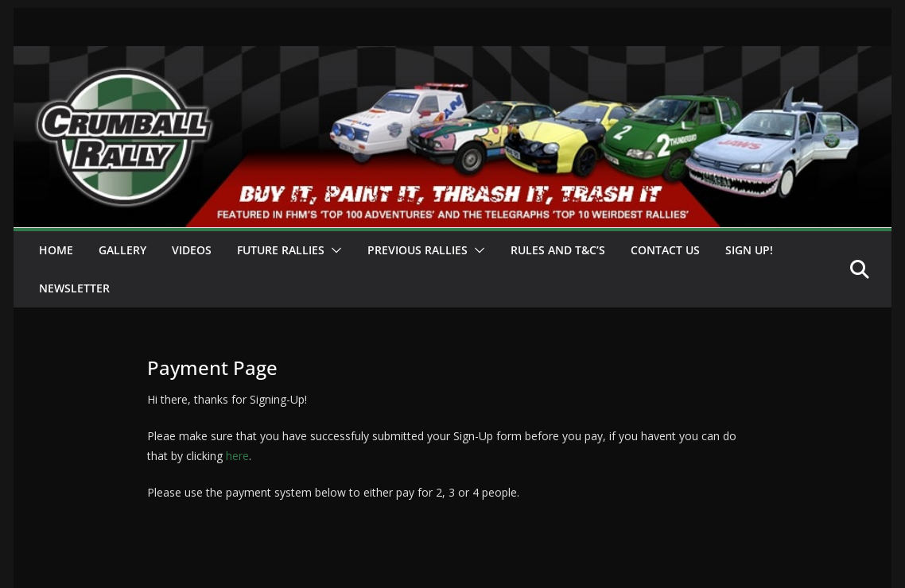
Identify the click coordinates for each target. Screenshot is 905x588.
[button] (333, 250)
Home (56, 250)
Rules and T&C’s (558, 250)
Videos (192, 250)
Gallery (122, 250)
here (236, 456)
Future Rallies (281, 250)
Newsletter (74, 288)
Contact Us (665, 250)
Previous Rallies (418, 250)
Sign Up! (749, 250)
